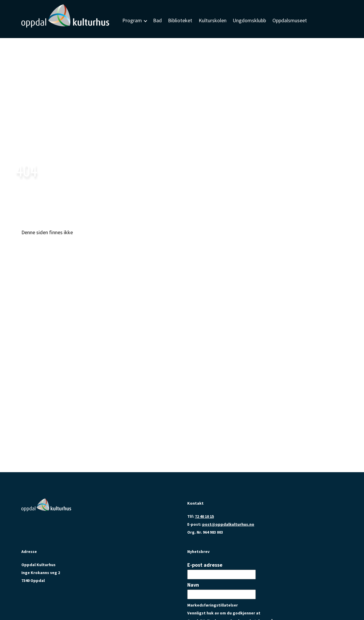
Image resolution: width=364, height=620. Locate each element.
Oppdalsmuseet (290, 20)
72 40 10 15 (204, 516)
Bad (157, 20)
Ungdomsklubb (249, 20)
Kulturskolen (213, 20)
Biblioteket (180, 20)
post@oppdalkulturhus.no (228, 524)
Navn (193, 585)
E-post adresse (205, 565)
